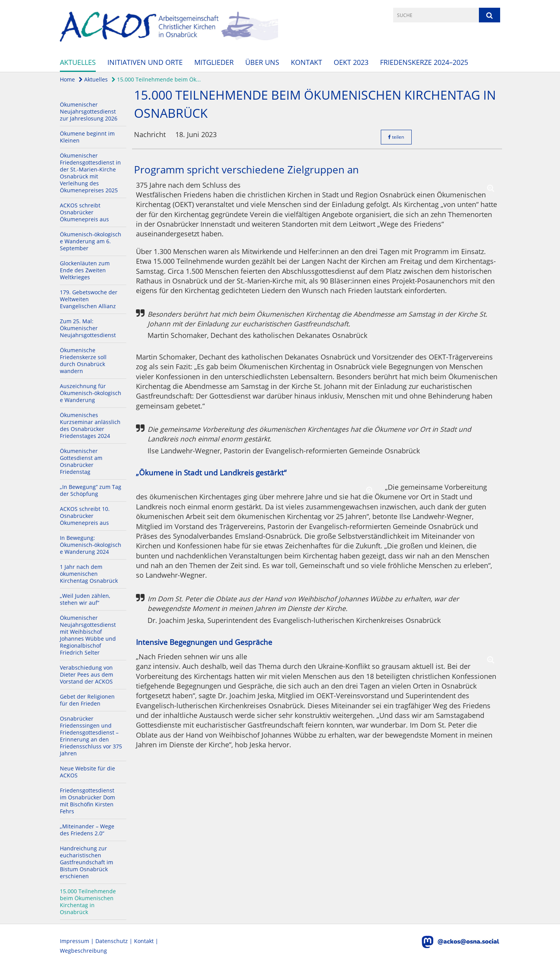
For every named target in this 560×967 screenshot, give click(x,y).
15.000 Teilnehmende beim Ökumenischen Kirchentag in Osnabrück (88, 902)
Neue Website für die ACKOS (87, 772)
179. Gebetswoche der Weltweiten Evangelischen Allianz (89, 299)
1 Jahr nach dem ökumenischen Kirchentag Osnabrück (89, 574)
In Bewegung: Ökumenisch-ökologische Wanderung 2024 (91, 545)
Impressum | (78, 941)
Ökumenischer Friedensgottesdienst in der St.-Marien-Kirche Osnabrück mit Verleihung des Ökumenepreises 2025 (90, 173)
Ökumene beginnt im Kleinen (87, 137)
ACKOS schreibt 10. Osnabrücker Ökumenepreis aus (85, 516)
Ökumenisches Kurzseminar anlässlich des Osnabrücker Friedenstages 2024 (90, 425)
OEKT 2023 (351, 62)
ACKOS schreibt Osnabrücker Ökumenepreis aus (84, 212)
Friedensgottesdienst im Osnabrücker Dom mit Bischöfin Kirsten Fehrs (87, 801)
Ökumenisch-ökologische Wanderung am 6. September (91, 241)
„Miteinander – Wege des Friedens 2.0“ (87, 830)
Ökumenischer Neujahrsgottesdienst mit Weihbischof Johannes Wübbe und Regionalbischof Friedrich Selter (88, 635)
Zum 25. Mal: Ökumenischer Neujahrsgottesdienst (88, 328)
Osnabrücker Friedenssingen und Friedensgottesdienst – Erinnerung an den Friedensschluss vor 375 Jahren (91, 736)
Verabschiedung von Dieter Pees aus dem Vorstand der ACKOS (87, 674)
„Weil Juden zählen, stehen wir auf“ (85, 599)
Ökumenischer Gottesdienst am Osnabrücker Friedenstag (81, 461)
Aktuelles (78, 62)
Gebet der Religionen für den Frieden (87, 700)
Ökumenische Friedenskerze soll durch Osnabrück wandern (83, 361)
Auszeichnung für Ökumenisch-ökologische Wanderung (91, 393)
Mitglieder (214, 62)
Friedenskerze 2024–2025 (424, 62)
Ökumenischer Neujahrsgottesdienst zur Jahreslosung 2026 (89, 111)
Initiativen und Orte (145, 62)
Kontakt (306, 62)
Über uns (262, 62)
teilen (396, 137)
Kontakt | (146, 941)
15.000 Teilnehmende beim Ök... (156, 79)
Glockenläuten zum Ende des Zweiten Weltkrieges (85, 270)
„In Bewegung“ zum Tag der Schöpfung (91, 490)
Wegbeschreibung (83, 951)
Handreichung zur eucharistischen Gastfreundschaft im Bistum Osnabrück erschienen (87, 862)
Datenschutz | (115, 941)
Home (67, 79)
